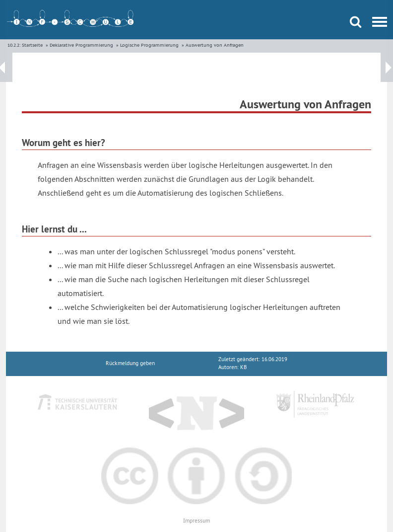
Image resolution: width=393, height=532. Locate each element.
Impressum (196, 521)
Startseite (32, 45)
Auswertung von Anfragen (215, 45)
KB (243, 367)
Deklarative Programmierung (81, 45)
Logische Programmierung (149, 45)
